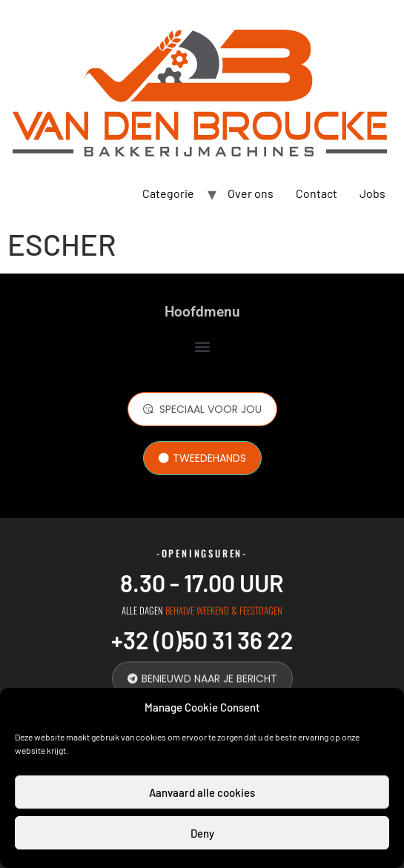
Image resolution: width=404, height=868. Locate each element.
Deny (202, 833)
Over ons (251, 193)
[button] (202, 346)
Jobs (372, 193)
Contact (317, 193)
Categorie (168, 193)
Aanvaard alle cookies (202, 792)
